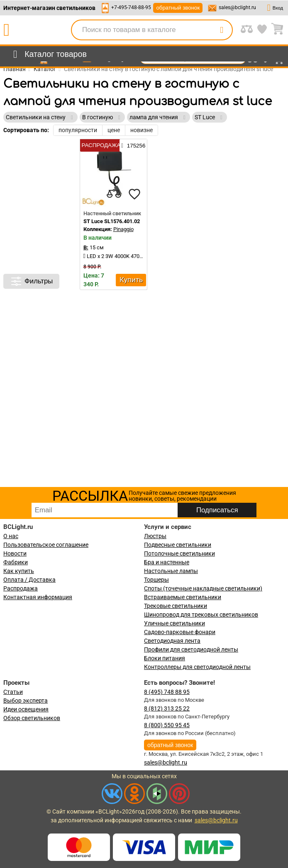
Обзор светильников (32, 718)
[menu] (48, 54)
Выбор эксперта (26, 701)
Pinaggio (123, 229)
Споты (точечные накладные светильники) (203, 588)
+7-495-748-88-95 (131, 7)
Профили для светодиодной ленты (191, 649)
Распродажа (21, 588)
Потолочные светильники (179, 553)
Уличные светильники (175, 623)
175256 (133, 145)
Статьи (13, 692)
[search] (222, 30)
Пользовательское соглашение (46, 545)
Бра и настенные (167, 562)
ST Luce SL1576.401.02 (112, 221)
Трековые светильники (176, 606)
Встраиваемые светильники (183, 597)
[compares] (114, 194)
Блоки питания (165, 658)
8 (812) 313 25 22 (167, 708)
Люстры (155, 536)
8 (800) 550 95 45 (167, 725)
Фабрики (16, 562)
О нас (11, 536)
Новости (15, 553)
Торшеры (156, 580)
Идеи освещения (26, 709)
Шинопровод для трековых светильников (201, 615)
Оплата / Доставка (29, 580)
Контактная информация (38, 597)
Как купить (19, 571)
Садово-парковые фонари (180, 632)
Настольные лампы (171, 571)
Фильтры (31, 281)
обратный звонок (178, 8)
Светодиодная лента (172, 641)
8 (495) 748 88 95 (167, 692)
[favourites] (134, 194)
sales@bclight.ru (237, 7)
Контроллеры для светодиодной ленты (197, 667)
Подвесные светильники (178, 545)
